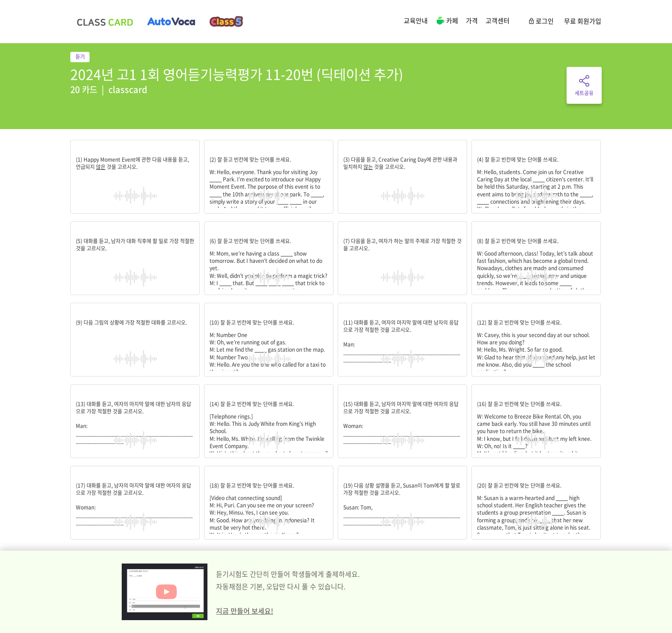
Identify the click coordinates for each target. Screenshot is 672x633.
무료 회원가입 (583, 21)
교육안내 (416, 21)
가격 (472, 21)
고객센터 (498, 21)
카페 (447, 21)
